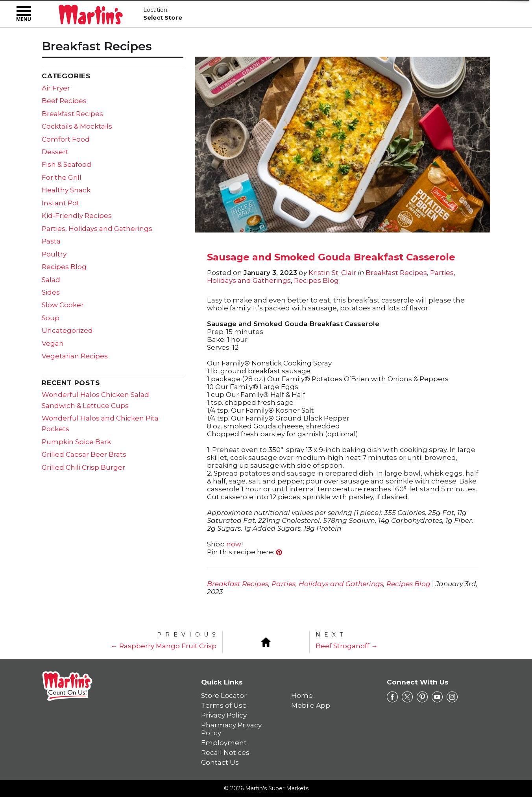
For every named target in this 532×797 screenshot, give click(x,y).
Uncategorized (67, 330)
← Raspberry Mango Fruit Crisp (164, 646)
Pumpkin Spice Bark (76, 442)
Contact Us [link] (220, 762)
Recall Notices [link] (225, 753)
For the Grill (62, 177)
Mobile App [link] (311, 705)
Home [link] (302, 696)
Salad (51, 280)
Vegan (53, 343)
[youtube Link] (437, 697)
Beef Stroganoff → (347, 646)
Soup (51, 318)
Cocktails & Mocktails (77, 126)
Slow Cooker (63, 305)
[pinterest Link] (422, 697)
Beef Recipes (64, 101)
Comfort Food (66, 139)
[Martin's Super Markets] (91, 13)
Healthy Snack (66, 190)
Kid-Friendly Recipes (77, 216)
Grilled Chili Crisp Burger (83, 467)
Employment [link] (224, 743)
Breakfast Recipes (396, 273)
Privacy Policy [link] (224, 715)
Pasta (51, 241)
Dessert (55, 152)
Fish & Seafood (66, 164)
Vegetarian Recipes (75, 356)
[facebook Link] (392, 697)
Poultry (54, 254)
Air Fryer (56, 88)
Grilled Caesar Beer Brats (84, 454)
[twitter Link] (407, 697)
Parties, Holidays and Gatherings (327, 584)
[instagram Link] (452, 697)
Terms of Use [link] (224, 705)
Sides (51, 292)
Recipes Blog (316, 280)
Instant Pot (61, 203)
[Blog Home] (266, 641)
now (234, 544)
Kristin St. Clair (332, 273)
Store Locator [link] (224, 696)
